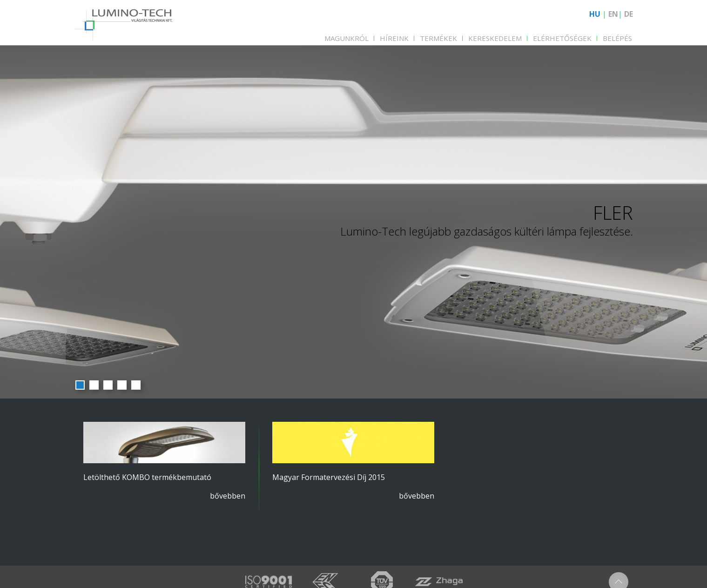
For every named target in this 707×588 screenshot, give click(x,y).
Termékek (438, 38)
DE (629, 14)
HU (595, 14)
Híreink (394, 38)
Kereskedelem (495, 38)
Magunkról (347, 38)
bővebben (228, 496)
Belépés (617, 38)
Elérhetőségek (562, 38)
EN (613, 14)
